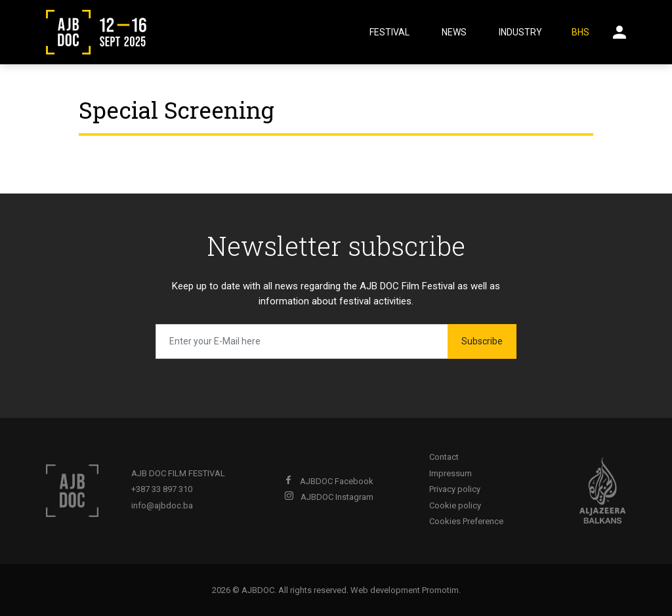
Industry (520, 32)
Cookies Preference (466, 521)
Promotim (440, 590)
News (454, 32)
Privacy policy (455, 489)
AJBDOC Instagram (329, 497)
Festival (389, 32)
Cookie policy (455, 505)
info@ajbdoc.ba (162, 505)
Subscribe (482, 341)
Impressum (451, 473)
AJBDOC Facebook (329, 481)
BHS (580, 32)
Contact (444, 457)
